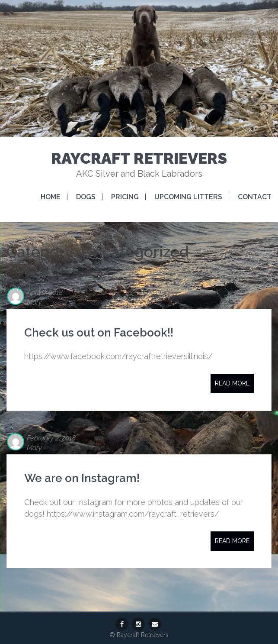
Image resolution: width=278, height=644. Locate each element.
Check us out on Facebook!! (99, 333)
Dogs (86, 197)
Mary (34, 302)
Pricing (125, 197)
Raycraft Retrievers (139, 158)
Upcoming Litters (188, 197)
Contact (255, 197)
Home (51, 197)
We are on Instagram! (82, 478)
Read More (232, 383)
